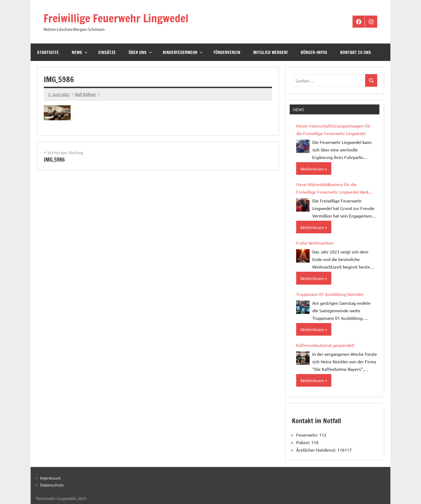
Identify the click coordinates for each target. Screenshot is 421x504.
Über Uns (140, 52)
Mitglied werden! (271, 52)
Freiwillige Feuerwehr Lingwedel (116, 18)
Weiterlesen (312, 169)
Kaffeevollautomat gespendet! (325, 345)
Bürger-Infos (314, 52)
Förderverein (227, 52)
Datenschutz (52, 485)
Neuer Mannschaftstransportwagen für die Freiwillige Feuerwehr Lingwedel (333, 129)
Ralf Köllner (86, 94)
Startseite (48, 52)
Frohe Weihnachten (315, 243)
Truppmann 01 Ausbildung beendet (330, 294)
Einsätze (107, 52)
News (80, 52)
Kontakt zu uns (356, 52)
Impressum (50, 478)
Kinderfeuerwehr (183, 52)
